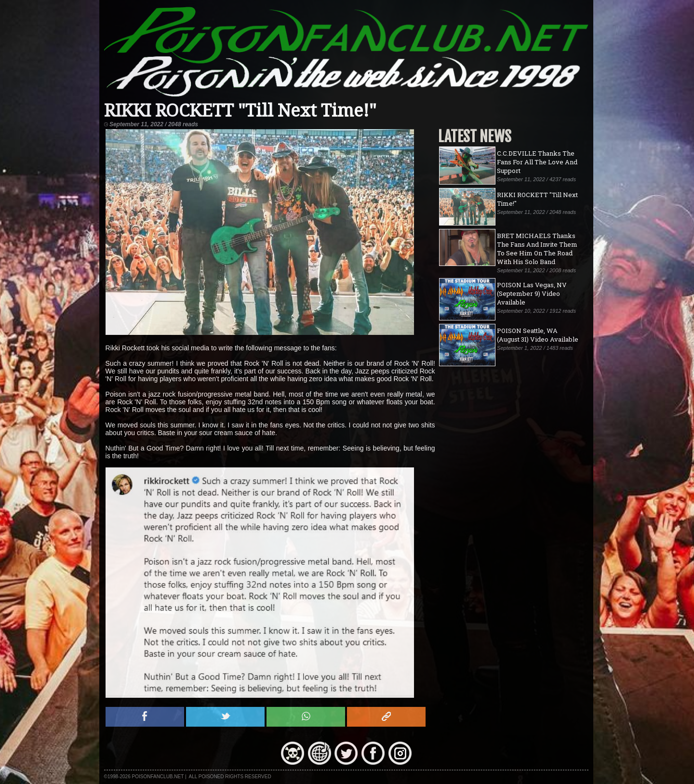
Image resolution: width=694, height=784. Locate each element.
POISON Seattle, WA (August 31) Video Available (538, 335)
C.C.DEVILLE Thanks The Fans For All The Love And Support (537, 162)
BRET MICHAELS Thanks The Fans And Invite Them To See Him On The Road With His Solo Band (537, 249)
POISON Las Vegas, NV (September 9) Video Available (532, 293)
